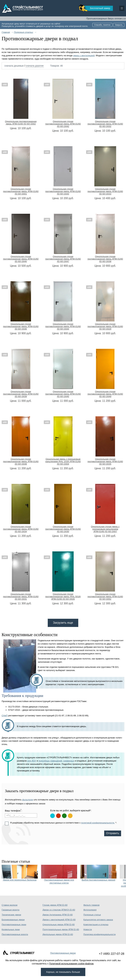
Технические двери (11, 915)
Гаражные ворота (10, 910)
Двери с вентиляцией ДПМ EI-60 (59, 920)
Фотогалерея (90, 910)
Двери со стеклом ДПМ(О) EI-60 (59, 910)
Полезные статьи (92, 915)
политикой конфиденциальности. (98, 823)
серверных (69, 761)
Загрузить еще (63, 623)
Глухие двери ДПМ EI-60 (55, 905)
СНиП (5, 716)
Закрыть (119, 25)
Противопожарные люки (14, 925)
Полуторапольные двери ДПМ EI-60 (61, 929)
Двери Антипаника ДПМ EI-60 (58, 915)
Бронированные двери (13, 920)
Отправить (113, 833)
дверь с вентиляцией (84, 55)
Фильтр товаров (91, 905)
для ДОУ (32, 761)
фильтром (28, 800)
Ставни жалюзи (10, 905)
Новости (88, 929)
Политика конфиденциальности (100, 934)
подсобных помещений (50, 761)
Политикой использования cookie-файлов (71, 964)
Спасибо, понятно (102, 25)
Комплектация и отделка (96, 925)
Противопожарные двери (63, 953)
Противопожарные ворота (15, 934)
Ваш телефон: (13, 810)
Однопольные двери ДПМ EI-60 (59, 925)
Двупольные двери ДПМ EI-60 (58, 934)
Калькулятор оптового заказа (98, 920)
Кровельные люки (11, 929)
